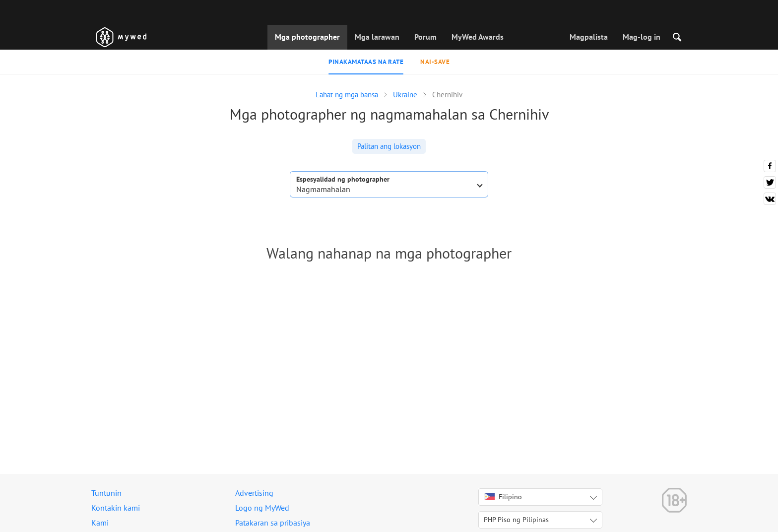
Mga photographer (307, 37)
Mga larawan (377, 37)
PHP (516, 520)
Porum (425, 37)
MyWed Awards (478, 37)
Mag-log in (642, 37)
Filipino (503, 497)
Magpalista (589, 37)
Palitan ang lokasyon (389, 146)
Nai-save (435, 62)
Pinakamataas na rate (366, 62)
